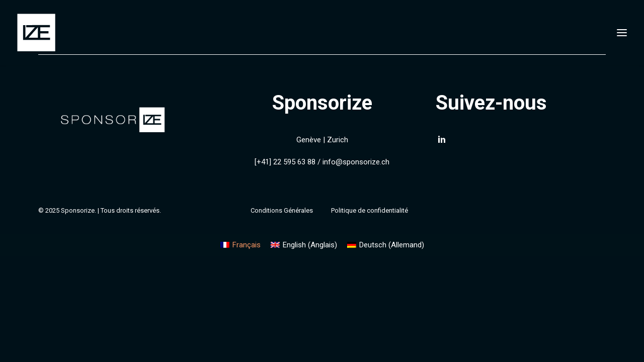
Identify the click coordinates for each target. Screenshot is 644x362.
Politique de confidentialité (370, 210)
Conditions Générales (282, 210)
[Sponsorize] (36, 32)
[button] (442, 142)
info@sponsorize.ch (356, 162)
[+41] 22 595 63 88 (285, 162)
